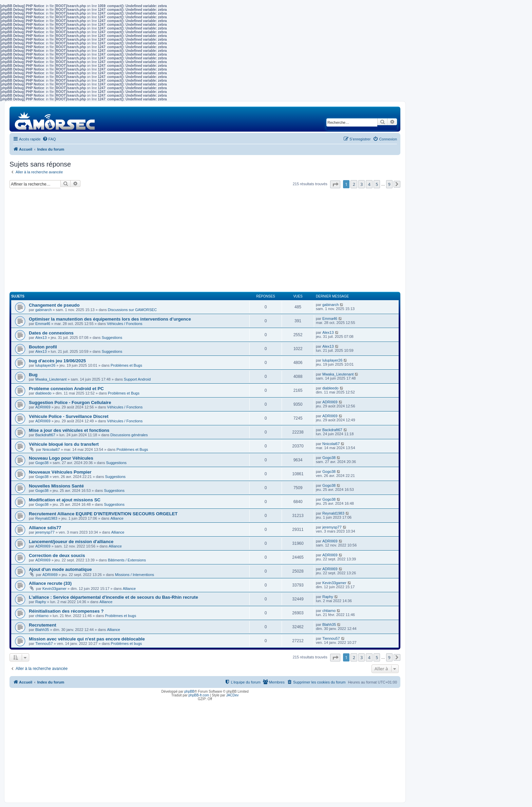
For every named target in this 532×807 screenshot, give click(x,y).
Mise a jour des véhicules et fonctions (69, 430)
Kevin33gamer (54, 589)
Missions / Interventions (135, 575)
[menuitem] (49, 139)
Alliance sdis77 (45, 528)
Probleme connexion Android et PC (66, 389)
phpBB (189, 691)
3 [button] (362, 184)
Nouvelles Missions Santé (56, 486)
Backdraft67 (45, 435)
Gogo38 (42, 463)
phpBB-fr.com (199, 695)
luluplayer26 (45, 365)
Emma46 (43, 324)
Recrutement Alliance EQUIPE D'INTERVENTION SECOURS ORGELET (103, 514)
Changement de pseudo (54, 305)
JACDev (233, 695)
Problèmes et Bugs (126, 365)
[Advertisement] (205, 243)
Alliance (117, 518)
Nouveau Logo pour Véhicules (61, 458)
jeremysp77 (45, 532)
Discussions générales (129, 435)
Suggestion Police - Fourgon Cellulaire (70, 402)
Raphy (41, 602)
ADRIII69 (43, 407)
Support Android (137, 379)
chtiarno (42, 616)
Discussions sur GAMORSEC (132, 310)
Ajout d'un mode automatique (60, 569)
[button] (335, 184)
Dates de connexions (51, 333)
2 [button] (354, 184)
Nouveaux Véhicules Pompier (60, 472)
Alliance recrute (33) (50, 583)
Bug (33, 375)
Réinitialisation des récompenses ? (66, 611)
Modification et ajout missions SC (65, 500)
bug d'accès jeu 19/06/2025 (57, 361)
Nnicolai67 (51, 449)
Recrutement (43, 625)
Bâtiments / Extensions (127, 560)
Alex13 (41, 338)
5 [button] (377, 184)
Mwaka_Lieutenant (51, 379)
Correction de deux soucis (57, 555)
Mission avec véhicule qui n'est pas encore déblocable (87, 639)
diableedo (43, 393)
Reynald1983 (46, 518)
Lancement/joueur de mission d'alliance (71, 542)
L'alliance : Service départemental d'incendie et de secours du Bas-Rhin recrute (113, 597)
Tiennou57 (44, 643)
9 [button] (389, 184)
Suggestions (112, 338)
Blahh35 (42, 630)
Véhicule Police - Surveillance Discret (69, 416)
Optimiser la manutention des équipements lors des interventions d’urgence (110, 319)
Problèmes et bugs (120, 616)
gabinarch (43, 310)
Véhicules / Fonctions (125, 324)
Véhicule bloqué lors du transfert (64, 444)
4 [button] (369, 184)
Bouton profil (43, 347)
